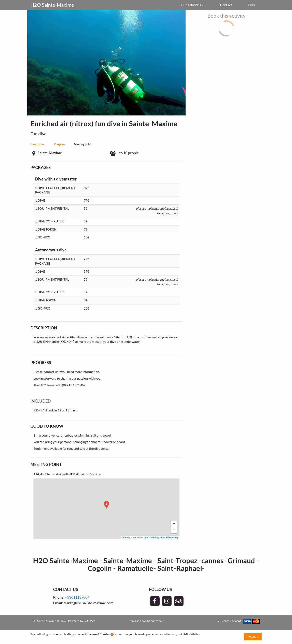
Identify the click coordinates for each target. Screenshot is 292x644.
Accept (253, 636)
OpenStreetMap (151, 537)
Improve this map (169, 537)
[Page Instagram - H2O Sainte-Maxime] (167, 601)
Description (38, 144)
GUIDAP (89, 621)
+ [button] (174, 524)
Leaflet (125, 537)
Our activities (192, 5)
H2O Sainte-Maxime (52, 5)
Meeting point (83, 144)
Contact (226, 5)
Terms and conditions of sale (146, 621)
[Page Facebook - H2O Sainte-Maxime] (155, 601)
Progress (60, 144)
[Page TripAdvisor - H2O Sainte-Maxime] (179, 601)
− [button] (174, 530)
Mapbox (137, 537)
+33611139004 (77, 597)
